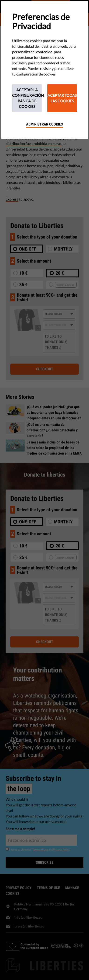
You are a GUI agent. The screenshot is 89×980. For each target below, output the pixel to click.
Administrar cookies (44, 124)
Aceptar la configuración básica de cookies (27, 98)
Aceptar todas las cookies (62, 98)
